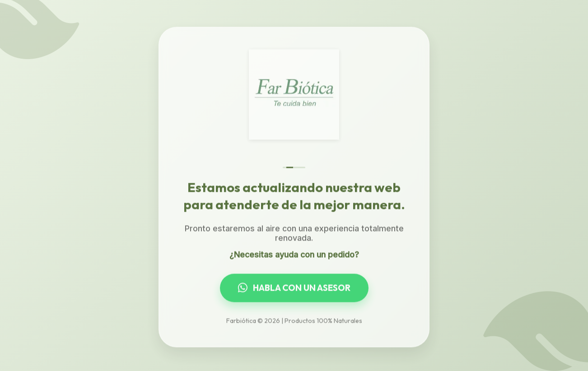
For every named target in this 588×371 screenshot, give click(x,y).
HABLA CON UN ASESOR (294, 288)
